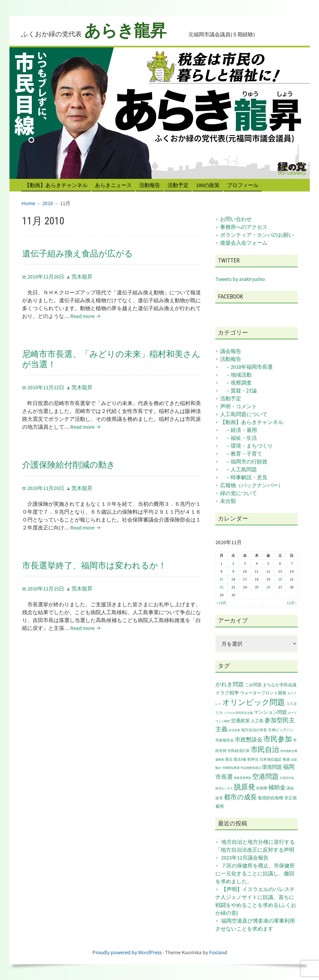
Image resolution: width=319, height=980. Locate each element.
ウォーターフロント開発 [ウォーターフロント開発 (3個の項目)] (263, 693)
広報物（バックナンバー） (252, 485)
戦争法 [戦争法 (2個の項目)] (253, 759)
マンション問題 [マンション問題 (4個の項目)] (270, 712)
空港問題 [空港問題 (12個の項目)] (265, 776)
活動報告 (150, 185)
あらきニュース (113, 185)
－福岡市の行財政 (244, 461)
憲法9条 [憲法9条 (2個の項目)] (240, 759)
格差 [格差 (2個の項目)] (286, 759)
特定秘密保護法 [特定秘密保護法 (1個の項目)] (251, 768)
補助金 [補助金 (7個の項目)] (277, 787)
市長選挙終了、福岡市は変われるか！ (94, 565)
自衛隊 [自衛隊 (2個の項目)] (262, 788)
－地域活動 (236, 375)
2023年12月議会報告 (245, 858)
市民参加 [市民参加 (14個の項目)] (278, 739)
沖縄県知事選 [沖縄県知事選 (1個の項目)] (231, 768)
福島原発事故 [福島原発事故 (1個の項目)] (242, 778)
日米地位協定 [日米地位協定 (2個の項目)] (271, 759)
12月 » (292, 603)
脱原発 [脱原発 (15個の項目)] (244, 787)
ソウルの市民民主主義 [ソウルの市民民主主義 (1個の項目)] (238, 713)
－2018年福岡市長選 (246, 367)
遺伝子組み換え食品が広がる (77, 254)
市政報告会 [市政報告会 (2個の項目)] (225, 740)
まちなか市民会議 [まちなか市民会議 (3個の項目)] (280, 685)
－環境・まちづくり (246, 446)
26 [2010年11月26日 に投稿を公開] (268, 587)
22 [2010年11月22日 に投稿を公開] (221, 587)
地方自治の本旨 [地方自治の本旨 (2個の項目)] (254, 730)
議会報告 (231, 351)
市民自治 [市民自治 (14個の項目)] (265, 749)
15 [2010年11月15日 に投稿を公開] (221, 579)
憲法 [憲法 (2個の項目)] (229, 759)
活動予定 (178, 185)
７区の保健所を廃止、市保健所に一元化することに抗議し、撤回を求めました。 (255, 873)
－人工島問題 (239, 469)
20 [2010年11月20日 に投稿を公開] (280, 579)
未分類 (228, 501)
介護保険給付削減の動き (69, 465)
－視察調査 (236, 383)
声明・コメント (239, 406)
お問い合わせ (236, 219)
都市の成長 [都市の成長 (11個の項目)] (240, 797)
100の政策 (208, 185)
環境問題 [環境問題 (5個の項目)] (272, 767)
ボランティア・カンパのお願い (257, 235)
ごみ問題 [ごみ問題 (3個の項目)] (253, 685)
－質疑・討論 (239, 390)
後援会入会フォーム (244, 243)
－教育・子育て (241, 454)
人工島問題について (244, 414)
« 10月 (221, 603)
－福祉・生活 (239, 438)
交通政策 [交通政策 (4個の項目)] (240, 721)
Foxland (218, 952)
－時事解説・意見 (244, 477)
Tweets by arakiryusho (240, 279)
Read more (85, 316)
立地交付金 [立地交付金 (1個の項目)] (287, 778)
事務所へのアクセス (244, 227)
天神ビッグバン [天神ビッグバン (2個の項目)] (281, 730)
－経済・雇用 (239, 430)
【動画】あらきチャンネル (56, 185)
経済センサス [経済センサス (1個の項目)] (224, 788)
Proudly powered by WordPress (127, 952)
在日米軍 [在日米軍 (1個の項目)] (234, 730)
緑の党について (239, 493)
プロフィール (243, 185)
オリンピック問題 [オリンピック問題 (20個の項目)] (254, 702)
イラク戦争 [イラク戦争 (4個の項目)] (227, 693)
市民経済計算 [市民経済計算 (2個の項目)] (239, 751)
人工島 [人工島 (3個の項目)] (257, 721)
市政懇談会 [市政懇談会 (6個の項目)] (249, 740)
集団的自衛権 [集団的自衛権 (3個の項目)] (271, 798)
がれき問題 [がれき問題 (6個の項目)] (230, 684)
